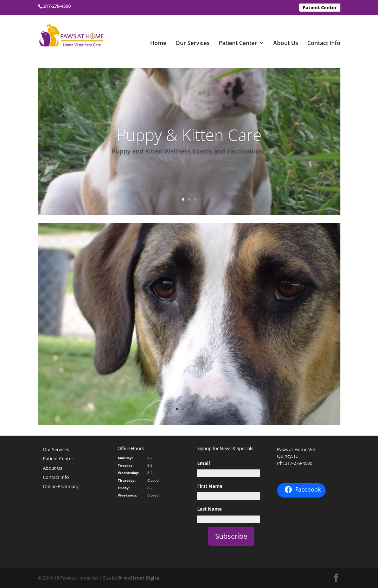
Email (206, 463)
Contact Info (324, 44)
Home (158, 44)
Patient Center (320, 7)
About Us (286, 44)
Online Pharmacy (61, 486)
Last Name (210, 509)
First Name (210, 486)
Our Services (193, 44)
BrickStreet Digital (139, 578)
